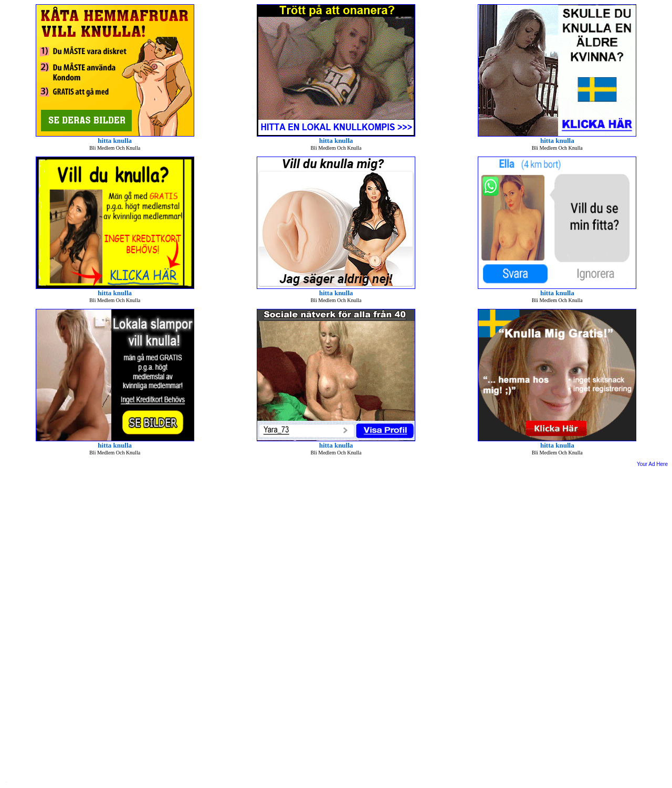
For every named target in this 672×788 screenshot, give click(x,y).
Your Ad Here (652, 464)
